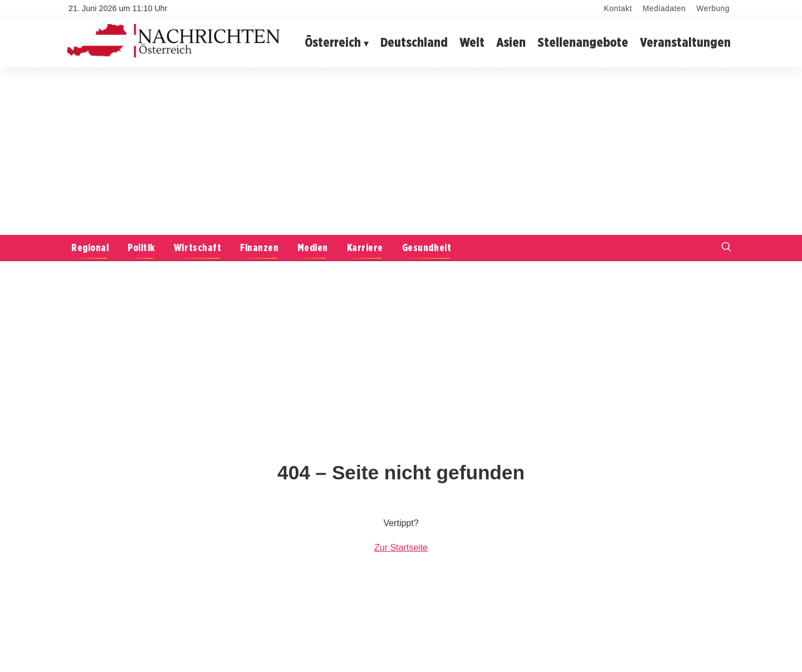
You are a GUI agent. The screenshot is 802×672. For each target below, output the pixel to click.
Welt (472, 42)
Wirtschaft (197, 247)
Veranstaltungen (685, 42)
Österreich (333, 42)
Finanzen (259, 247)
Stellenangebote (583, 42)
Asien (511, 42)
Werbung (713, 9)
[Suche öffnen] (726, 248)
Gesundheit (427, 247)
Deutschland (414, 42)
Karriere (365, 247)
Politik (141, 247)
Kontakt (618, 9)
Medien (312, 247)
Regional (90, 247)
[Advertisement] (401, 151)
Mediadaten (664, 9)
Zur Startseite (401, 548)
